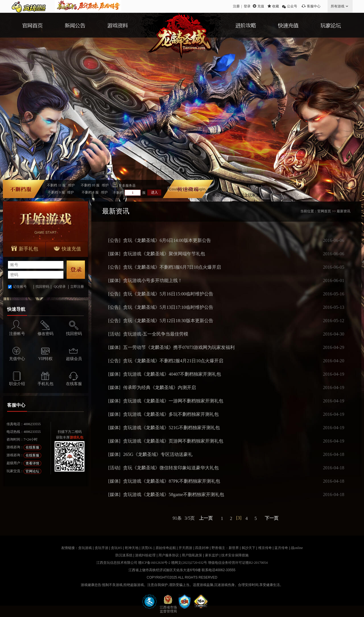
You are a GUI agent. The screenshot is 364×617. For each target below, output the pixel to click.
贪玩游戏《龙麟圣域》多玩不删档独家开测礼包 (171, 414)
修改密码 (45, 334)
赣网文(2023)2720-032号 (189, 563)
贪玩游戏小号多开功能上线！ (153, 280)
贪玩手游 (102, 548)
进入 (154, 192)
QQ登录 (60, 287)
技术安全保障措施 (235, 555)
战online (297, 548)
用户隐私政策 (192, 555)
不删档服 (61, 185)
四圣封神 (202, 548)
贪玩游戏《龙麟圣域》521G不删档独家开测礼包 (171, 428)
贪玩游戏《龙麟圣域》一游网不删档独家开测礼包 (173, 401)
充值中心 (17, 359)
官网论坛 (32, 471)
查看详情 (32, 463)
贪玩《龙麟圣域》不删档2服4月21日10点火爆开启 (173, 361)
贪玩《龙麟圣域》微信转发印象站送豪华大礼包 (171, 468)
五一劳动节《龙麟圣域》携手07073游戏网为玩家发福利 (179, 347)
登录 (247, 6)
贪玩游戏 (85, 548)
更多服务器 (127, 186)
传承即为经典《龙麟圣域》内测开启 (160, 387)
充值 (261, 6)
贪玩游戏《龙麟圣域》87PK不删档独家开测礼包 (171, 481)
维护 (71, 185)
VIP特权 (46, 359)
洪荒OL (147, 548)
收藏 (276, 6)
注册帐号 (17, 334)
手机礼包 (45, 384)
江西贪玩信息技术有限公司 (117, 563)
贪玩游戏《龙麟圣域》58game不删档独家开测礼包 (174, 494)
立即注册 (77, 287)
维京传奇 (265, 548)
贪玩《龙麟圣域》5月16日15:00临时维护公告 (168, 294)
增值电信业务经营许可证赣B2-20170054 (238, 563)
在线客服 (74, 384)
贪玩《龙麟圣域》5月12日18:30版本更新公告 (168, 321)
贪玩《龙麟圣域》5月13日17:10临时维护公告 (168, 307)
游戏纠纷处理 (145, 555)
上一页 (206, 518)
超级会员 (74, 359)
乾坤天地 (132, 548)
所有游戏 (338, 6)
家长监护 (212, 555)
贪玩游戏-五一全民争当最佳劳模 (156, 334)
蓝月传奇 (281, 548)
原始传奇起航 (166, 548)
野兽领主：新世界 (225, 548)
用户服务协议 (169, 555)
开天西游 (185, 548)
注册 (236, 6)
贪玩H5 (116, 548)
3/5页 (190, 518)
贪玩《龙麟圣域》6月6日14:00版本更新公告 (167, 240)
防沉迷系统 (124, 555)
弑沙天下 (249, 548)
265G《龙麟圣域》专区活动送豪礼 (158, 454)
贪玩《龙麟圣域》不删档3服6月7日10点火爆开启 (172, 267)
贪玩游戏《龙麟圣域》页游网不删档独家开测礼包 (173, 441)
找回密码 (42, 287)
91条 (177, 518)
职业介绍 (17, 384)
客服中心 (314, 6)
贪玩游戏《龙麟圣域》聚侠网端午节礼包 (164, 254)
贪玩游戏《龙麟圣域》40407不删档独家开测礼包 (172, 374)
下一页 (272, 518)
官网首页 (324, 211)
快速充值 (67, 249)
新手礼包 (25, 249)
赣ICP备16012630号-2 (154, 563)
